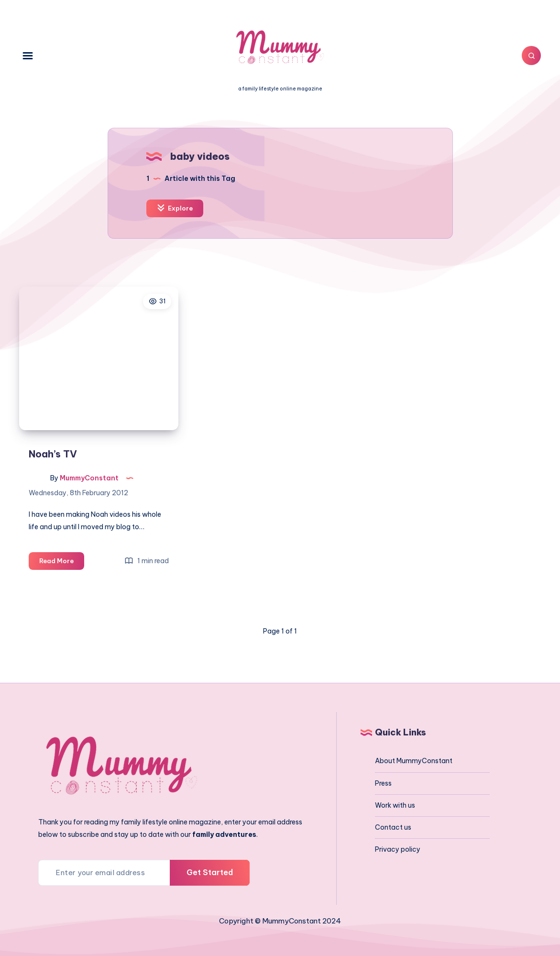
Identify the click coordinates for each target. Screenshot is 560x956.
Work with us (395, 805)
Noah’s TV (53, 454)
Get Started (210, 872)
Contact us (393, 827)
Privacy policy (398, 849)
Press (383, 783)
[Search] (531, 56)
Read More (62, 562)
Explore (175, 208)
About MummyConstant (414, 761)
